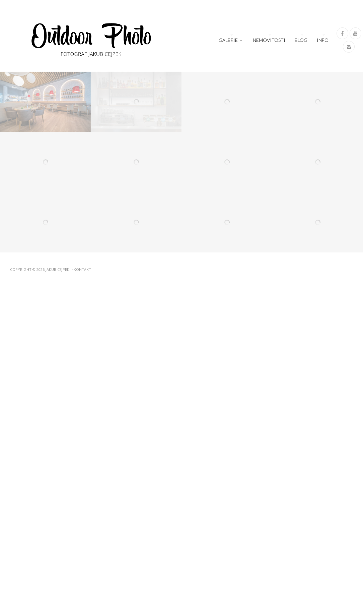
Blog (301, 40)
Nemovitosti (269, 40)
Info (323, 40)
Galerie (231, 39)
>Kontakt (81, 269)
